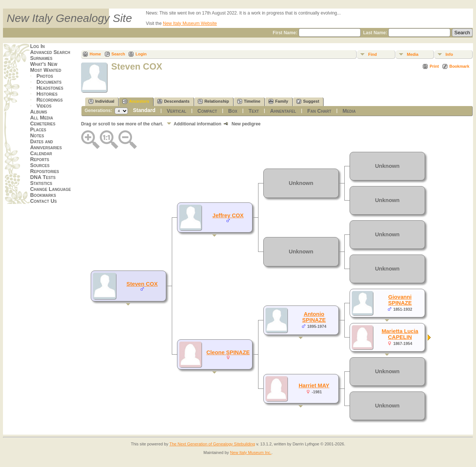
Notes (37, 135)
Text (254, 111)
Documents (49, 82)
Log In (37, 46)
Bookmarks (43, 195)
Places (38, 129)
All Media (42, 118)
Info (449, 54)
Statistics (41, 183)
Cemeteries (43, 124)
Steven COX (142, 284)
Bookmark (459, 66)
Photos (45, 76)
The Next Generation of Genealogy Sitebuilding (212, 444)
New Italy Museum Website (190, 23)
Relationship (213, 101)
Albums (39, 112)
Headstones (50, 88)
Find (372, 54)
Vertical (176, 111)
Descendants (173, 101)
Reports (40, 159)
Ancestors (136, 101)
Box (233, 111)
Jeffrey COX (228, 215)
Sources (40, 165)
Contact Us (44, 201)
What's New (44, 64)
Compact (207, 111)
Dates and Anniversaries (46, 144)
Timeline (249, 101)
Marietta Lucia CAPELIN (400, 334)
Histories (47, 94)
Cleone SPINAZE (228, 352)
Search (118, 54)
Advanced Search (50, 52)
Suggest (308, 101)
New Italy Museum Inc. (251, 452)
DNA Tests (43, 177)
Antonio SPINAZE (314, 317)
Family (278, 101)
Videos (44, 106)
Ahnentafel (283, 111)
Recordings (50, 100)
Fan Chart (319, 111)
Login (141, 54)
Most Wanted (46, 70)
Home (95, 54)
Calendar (41, 153)
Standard (144, 110)
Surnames (41, 58)
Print (434, 66)
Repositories (45, 171)
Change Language (51, 189)
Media (413, 54)
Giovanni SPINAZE (400, 300)
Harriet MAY (314, 386)
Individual (101, 101)
